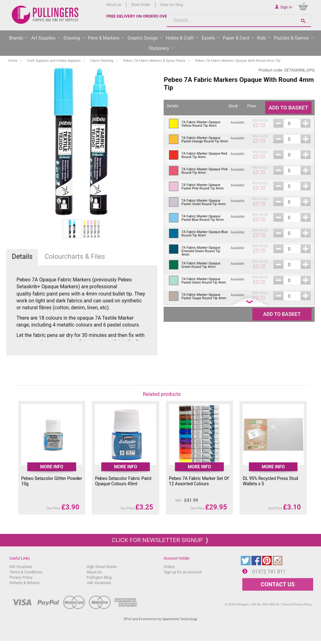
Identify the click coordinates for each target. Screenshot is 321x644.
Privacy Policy (21, 577)
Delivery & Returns (25, 583)
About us (114, 5)
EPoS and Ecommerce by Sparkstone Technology (161, 619)
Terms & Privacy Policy (296, 604)
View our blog (172, 5)
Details (22, 256)
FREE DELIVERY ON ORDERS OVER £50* (143, 16)
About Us (94, 572)
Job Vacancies (99, 583)
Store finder (141, 5)
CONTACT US (278, 584)
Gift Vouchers (21, 567)
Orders (169, 567)
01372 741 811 (269, 572)
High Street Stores (102, 567)
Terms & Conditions (26, 572)
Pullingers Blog (99, 577)
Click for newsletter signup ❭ (160, 540)
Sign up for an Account (183, 572)
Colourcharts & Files (75, 256)
